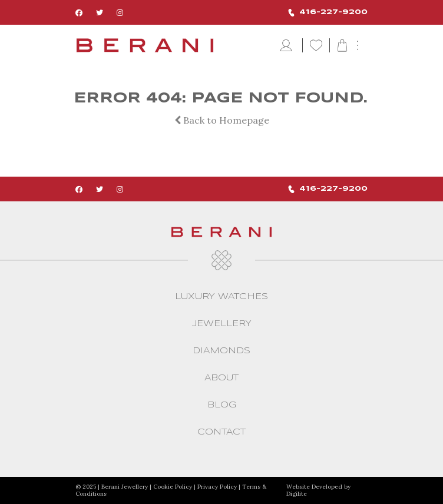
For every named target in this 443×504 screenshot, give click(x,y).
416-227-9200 (328, 13)
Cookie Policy (173, 487)
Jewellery (222, 324)
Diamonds (221, 351)
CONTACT (221, 432)
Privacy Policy (217, 487)
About (221, 378)
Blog (222, 405)
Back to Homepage (222, 120)
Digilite (297, 494)
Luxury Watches (221, 297)
